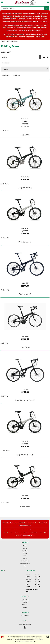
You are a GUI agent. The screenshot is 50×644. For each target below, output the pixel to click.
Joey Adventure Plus (25, 455)
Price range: (25, 69)
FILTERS (4, 57)
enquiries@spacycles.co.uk (26, 624)
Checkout (25, 548)
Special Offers (25, 551)
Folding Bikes (14, 41)
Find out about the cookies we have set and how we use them (25, 642)
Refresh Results (5, 63)
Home (25, 566)
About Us (25, 558)
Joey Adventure (25, 188)
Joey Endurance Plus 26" (25, 400)
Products (3, 41)
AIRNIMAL (5, 131)
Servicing (25, 553)
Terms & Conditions (25, 561)
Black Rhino (25, 507)
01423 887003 (25, 616)
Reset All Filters (16, 75)
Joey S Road (25, 347)
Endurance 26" (25, 294)
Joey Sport (25, 135)
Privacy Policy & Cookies (25, 563)
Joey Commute (25, 242)
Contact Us (25, 556)
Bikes (8, 41)
